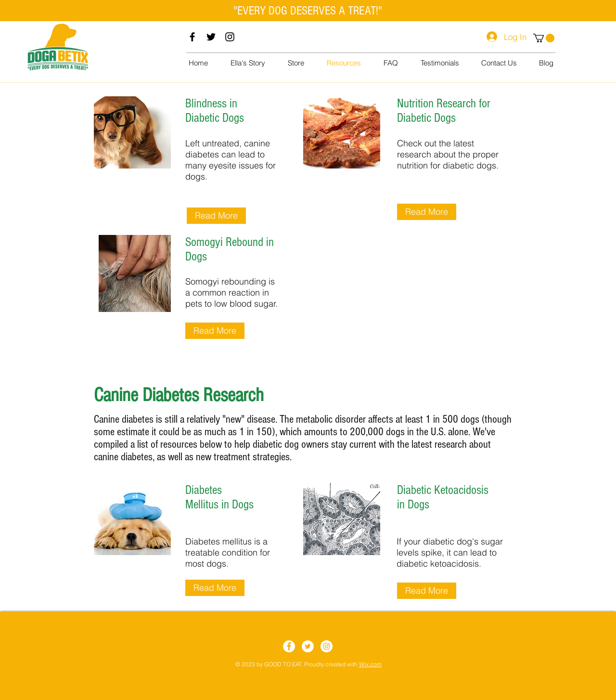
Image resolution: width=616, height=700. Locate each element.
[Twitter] (211, 37)
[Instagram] (230, 37)
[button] (544, 38)
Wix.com (370, 664)
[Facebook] (192, 37)
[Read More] (216, 216)
